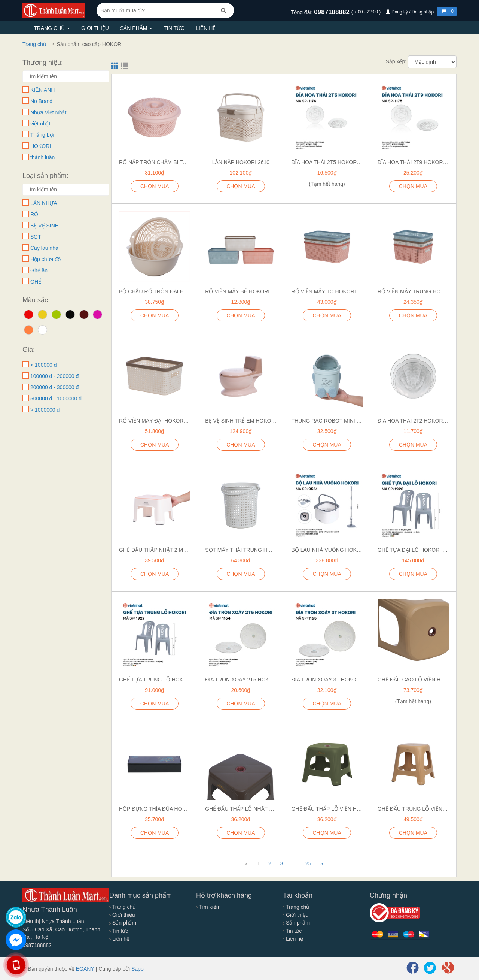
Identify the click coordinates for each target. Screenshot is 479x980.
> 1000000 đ (45, 410)
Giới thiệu (95, 28)
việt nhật (40, 124)
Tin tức (174, 28)
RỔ (34, 214)
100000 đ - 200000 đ (54, 376)
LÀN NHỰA (44, 203)
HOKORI (41, 146)
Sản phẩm (136, 28)
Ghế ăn (39, 270)
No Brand (41, 101)
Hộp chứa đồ (45, 259)
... (294, 863)
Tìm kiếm (208, 907)
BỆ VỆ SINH (45, 226)
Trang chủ (52, 28)
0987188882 (332, 12)
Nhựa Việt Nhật (48, 112)
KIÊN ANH (42, 90)
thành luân (42, 157)
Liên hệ (206, 28)
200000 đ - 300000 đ (54, 387)
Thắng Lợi (42, 135)
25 (308, 863)
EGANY (85, 969)
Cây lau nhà (44, 248)
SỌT (36, 237)
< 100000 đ (43, 365)
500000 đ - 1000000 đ (56, 399)
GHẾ (36, 282)
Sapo (138, 969)
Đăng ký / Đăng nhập (411, 12)
